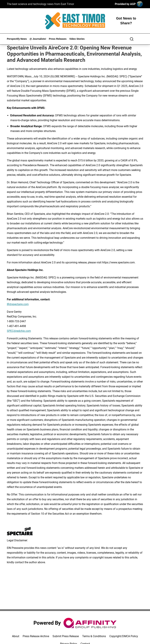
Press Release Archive (36, 636)
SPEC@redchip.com (19, 331)
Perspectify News (17, 39)
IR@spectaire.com (18, 304)
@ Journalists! (38, 39)
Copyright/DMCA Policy (124, 636)
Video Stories (77, 39)
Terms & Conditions (94, 636)
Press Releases (58, 39)
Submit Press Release (66, 636)
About (16, 636)
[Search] (132, 39)
